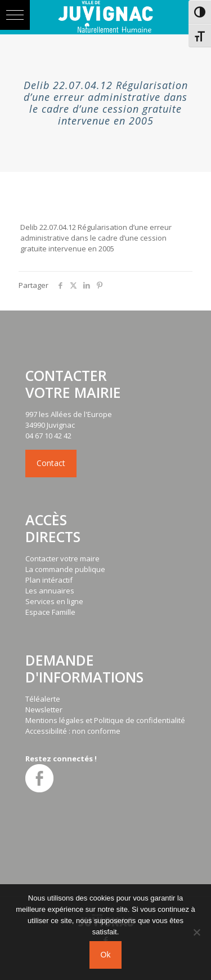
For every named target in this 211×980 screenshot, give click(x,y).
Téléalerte (43, 699)
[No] (197, 932)
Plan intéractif (49, 580)
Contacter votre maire (62, 558)
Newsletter (44, 709)
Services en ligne (54, 601)
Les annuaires (50, 591)
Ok (106, 955)
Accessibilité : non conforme (73, 731)
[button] (15, 15)
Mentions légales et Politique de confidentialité (105, 720)
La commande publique (65, 569)
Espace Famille (50, 612)
